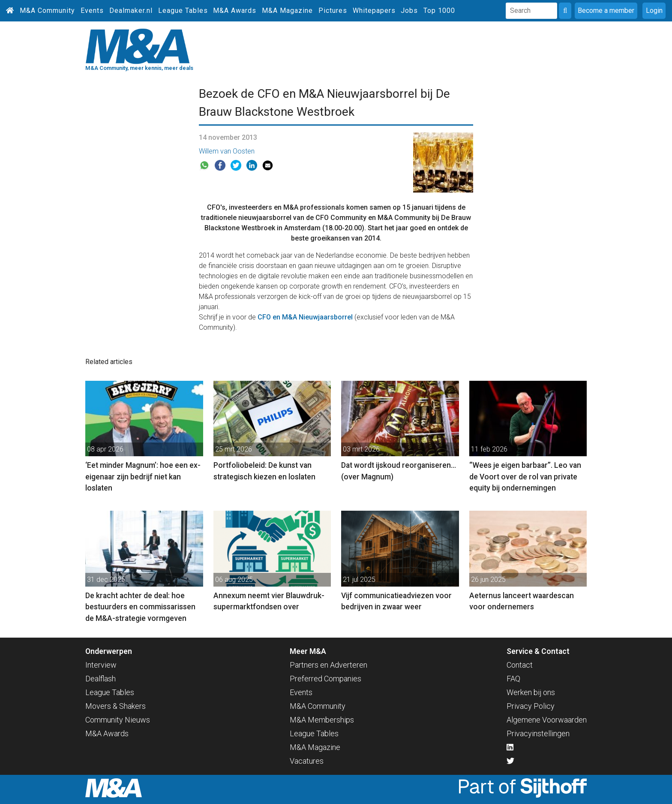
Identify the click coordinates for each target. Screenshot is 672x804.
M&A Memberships (322, 720)
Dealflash (100, 679)
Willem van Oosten (227, 151)
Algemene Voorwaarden (547, 720)
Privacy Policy (531, 706)
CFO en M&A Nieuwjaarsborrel (305, 317)
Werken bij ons (531, 692)
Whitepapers (374, 11)
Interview (101, 665)
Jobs (409, 11)
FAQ (513, 679)
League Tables (183, 11)
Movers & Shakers (115, 706)
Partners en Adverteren (328, 665)
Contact (520, 665)
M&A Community (47, 11)
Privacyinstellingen (538, 733)
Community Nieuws (118, 720)
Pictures (333, 11)
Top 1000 (439, 11)
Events (92, 11)
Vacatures (307, 761)
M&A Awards (235, 11)
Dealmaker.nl (131, 11)
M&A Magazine (287, 11)
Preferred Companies (325, 679)
